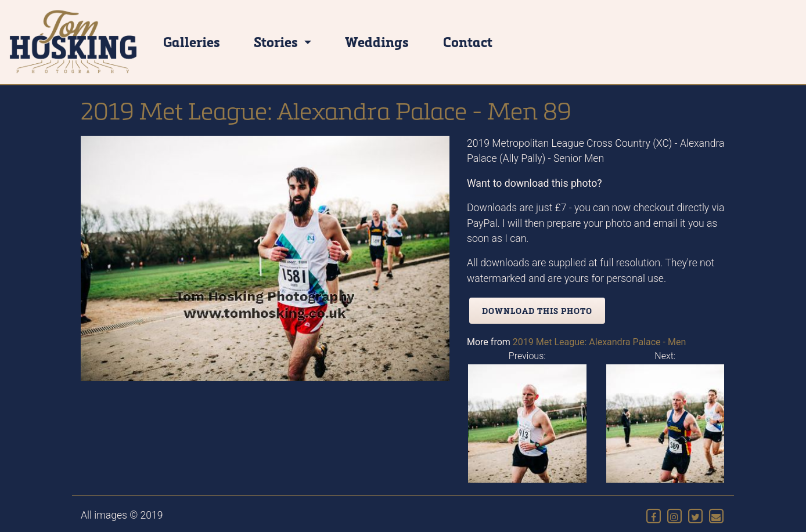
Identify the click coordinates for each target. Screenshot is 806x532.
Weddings (377, 41)
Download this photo (537, 311)
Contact (468, 41)
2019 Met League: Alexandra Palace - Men (599, 342)
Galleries (192, 41)
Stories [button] (277, 41)
